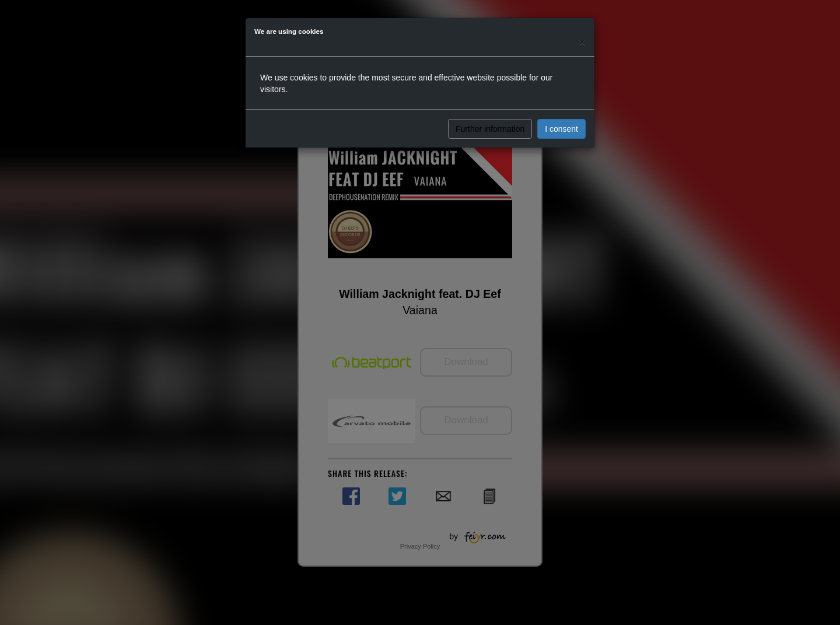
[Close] (582, 42)
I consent (561, 129)
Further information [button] (490, 129)
